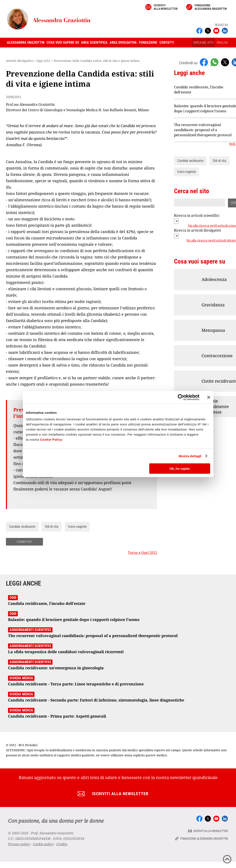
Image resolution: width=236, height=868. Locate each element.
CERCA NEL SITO (203, 43)
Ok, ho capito (180, 469)
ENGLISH (222, 43)
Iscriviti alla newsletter (166, 7)
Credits (62, 844)
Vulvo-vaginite (77, 527)
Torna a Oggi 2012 (142, 553)
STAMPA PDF (24, 542)
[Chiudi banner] (209, 397)
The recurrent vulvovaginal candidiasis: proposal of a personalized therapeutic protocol (203, 130)
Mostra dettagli (190, 456)
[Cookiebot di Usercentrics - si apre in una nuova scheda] (181, 397)
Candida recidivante (22, 527)
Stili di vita (52, 527)
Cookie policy (43, 844)
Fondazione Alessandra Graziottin (211, 7)
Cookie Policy (51, 440)
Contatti (167, 42)
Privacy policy (19, 844)
